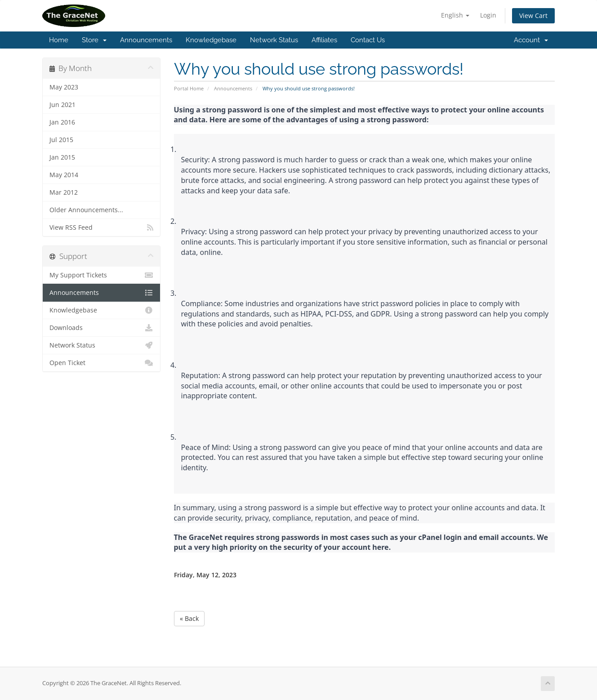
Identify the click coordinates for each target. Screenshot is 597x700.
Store (94, 40)
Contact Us (368, 40)
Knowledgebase (211, 40)
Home (59, 40)
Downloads (101, 328)
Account (531, 40)
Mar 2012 (64, 192)
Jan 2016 (62, 122)
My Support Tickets (101, 275)
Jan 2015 (62, 157)
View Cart (533, 16)
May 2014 (64, 175)
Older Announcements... (86, 210)
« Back (189, 618)
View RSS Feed (101, 227)
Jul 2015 (61, 140)
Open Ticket (101, 363)
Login (488, 15)
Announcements (146, 40)
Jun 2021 (62, 105)
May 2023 (64, 87)
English (455, 15)
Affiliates (324, 40)
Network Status (274, 40)
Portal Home (189, 88)
